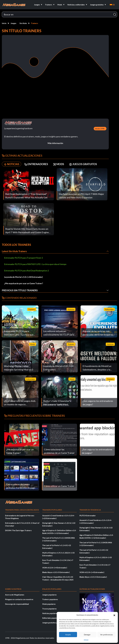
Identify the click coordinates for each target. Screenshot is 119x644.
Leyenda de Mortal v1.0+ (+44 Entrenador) (23, 277)
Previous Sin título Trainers (20, 290)
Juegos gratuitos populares (53, 623)
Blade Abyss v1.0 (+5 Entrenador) (56, 572)
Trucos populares (49, 609)
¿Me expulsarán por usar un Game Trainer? (24, 283)
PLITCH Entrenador (88, 515)
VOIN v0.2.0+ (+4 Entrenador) (55, 568)
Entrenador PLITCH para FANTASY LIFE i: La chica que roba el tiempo (35, 264)
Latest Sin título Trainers (14, 251)
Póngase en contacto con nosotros (19, 599)
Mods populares (49, 604)
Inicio (4, 23)
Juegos (13, 23)
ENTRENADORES (36, 164)
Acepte (68, 635)
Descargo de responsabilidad (17, 604)
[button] (114, 615)
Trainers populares (50, 599)
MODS (59, 164)
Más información (55, 143)
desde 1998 (100, 129)
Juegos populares (49, 595)
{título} (86, 640)
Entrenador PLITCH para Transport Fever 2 (23, 258)
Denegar (87, 635)
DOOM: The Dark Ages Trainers (18, 530)
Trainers (35, 23)
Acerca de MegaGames (15, 595)
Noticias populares (50, 613)
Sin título (23, 23)
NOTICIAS (12, 164)
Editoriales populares (51, 618)
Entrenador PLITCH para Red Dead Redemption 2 (26, 271)
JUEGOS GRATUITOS (83, 164)
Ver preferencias (107, 635)
